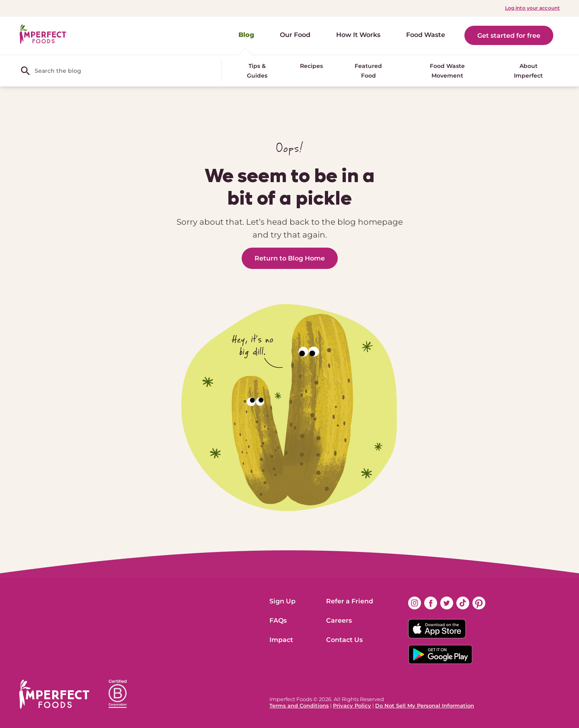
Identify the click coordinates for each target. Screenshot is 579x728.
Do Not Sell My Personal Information (425, 705)
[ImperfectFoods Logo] (54, 694)
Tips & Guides (257, 71)
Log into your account (532, 8)
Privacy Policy (352, 705)
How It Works (358, 35)
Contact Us (344, 640)
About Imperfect (528, 71)
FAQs (278, 620)
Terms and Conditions (299, 705)
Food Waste (426, 35)
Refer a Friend (350, 601)
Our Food (295, 35)
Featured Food (368, 71)
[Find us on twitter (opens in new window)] (447, 603)
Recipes (311, 66)
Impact (281, 640)
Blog (246, 35)
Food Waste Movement (447, 71)
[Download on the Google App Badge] (447, 654)
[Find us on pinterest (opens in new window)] (479, 603)
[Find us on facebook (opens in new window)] (431, 603)
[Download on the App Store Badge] (447, 629)
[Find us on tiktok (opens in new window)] (463, 603)
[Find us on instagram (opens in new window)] (415, 603)
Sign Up (282, 601)
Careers (339, 620)
